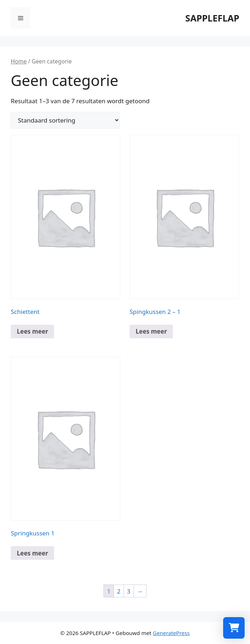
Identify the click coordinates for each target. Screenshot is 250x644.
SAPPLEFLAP (212, 18)
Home (19, 61)
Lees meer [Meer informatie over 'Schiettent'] (32, 331)
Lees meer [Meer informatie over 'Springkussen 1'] (32, 553)
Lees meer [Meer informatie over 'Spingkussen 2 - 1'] (151, 331)
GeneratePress (171, 633)
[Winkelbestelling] (65, 120)
